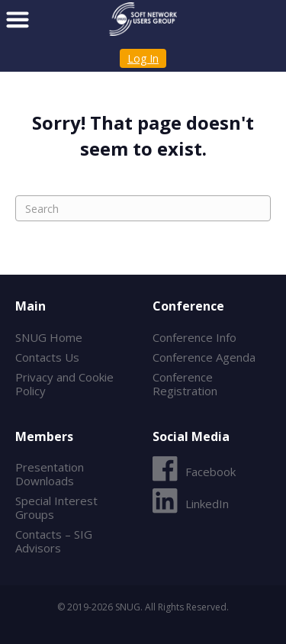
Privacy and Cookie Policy (64, 384)
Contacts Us (47, 357)
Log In (143, 58)
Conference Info (194, 337)
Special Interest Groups (56, 507)
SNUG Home (49, 337)
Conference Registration (185, 384)
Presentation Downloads (50, 474)
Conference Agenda (204, 357)
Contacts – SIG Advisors (54, 541)
